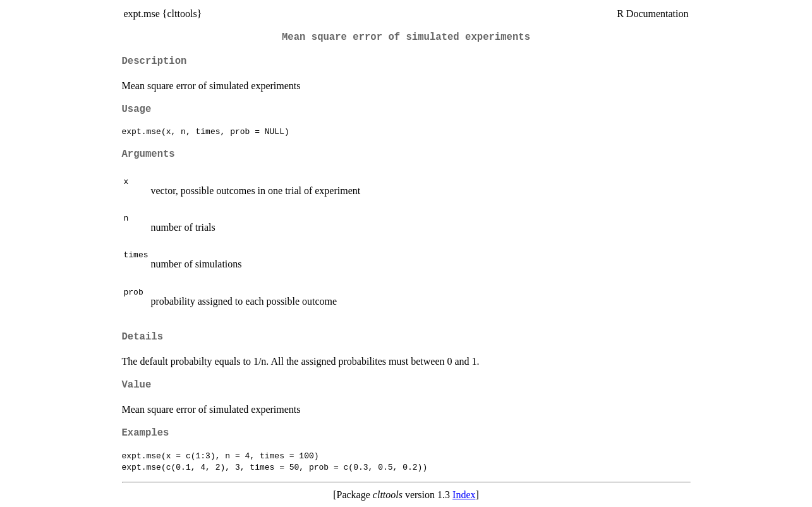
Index (464, 495)
